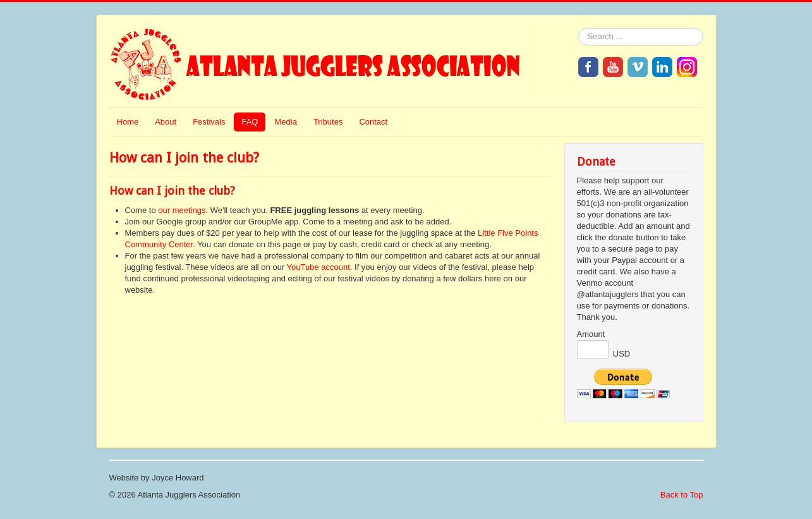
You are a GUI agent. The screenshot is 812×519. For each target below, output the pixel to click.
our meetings (182, 210)
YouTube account (318, 267)
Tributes (328, 122)
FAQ (250, 122)
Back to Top (682, 495)
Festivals (209, 122)
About (166, 122)
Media (285, 122)
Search (579, 28)
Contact (373, 122)
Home (128, 122)
